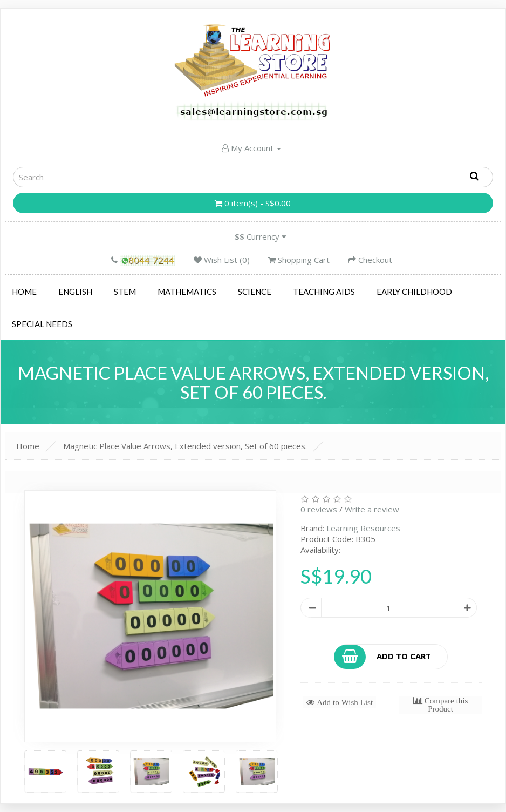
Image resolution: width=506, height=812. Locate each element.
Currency (261, 236)
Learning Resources (363, 528)
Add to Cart (383, 657)
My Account (251, 148)
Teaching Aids (324, 292)
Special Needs (42, 324)
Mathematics (187, 292)
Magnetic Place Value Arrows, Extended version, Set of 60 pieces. (185, 446)
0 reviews (319, 509)
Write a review (372, 509)
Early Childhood (414, 292)
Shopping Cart (299, 260)
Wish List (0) (222, 260)
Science (255, 292)
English (75, 292)
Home (24, 292)
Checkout (370, 260)
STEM (125, 292)
